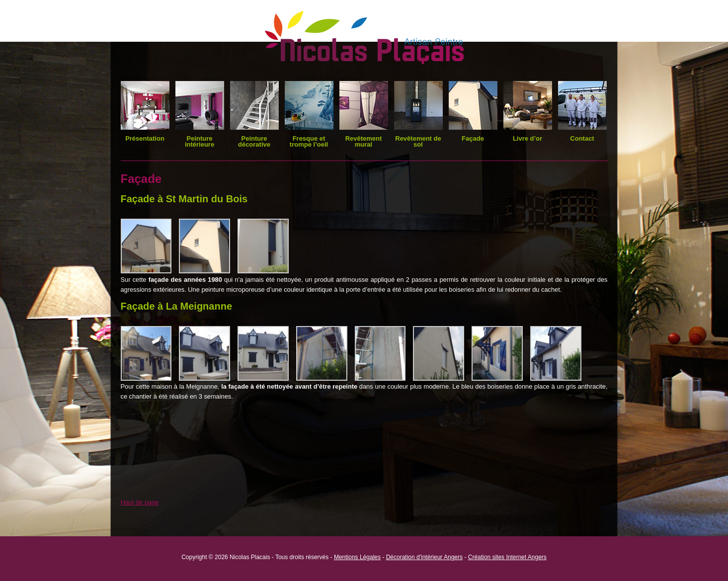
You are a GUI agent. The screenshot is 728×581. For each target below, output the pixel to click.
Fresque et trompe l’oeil (309, 141)
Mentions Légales (357, 557)
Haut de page (140, 502)
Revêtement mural (364, 141)
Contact (582, 138)
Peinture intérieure (200, 141)
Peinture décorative (254, 141)
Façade (473, 138)
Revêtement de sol (418, 141)
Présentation (145, 138)
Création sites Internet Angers (507, 557)
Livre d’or (527, 138)
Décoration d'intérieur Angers (424, 557)
